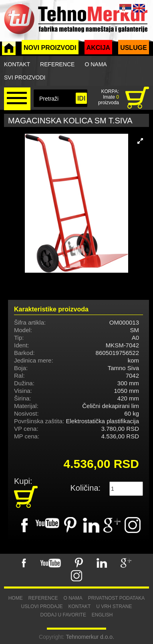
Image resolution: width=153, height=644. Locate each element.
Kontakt (17, 64)
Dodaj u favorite (63, 615)
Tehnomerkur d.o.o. (90, 637)
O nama (96, 64)
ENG (139, 8)
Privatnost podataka (117, 598)
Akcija (99, 48)
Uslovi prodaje (42, 606)
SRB (125, 8)
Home (16, 598)
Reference (57, 64)
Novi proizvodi (50, 48)
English (102, 615)
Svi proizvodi (25, 77)
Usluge (134, 48)
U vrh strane (114, 606)
